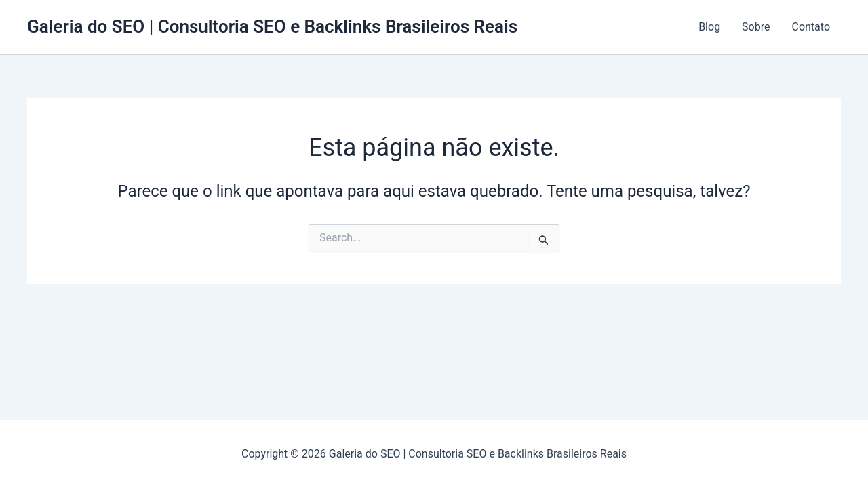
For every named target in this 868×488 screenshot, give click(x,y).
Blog (709, 27)
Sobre (756, 27)
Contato (811, 27)
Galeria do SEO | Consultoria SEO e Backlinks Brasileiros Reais (272, 26)
